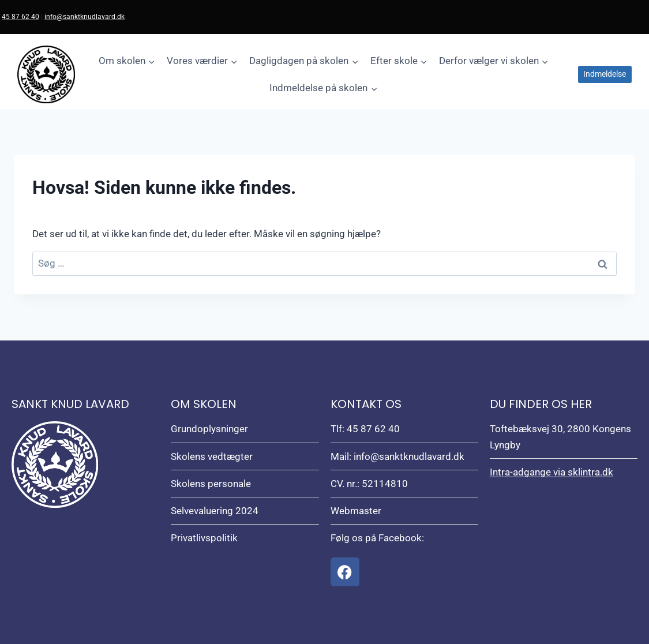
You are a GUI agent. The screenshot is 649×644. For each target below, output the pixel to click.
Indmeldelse (605, 74)
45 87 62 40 (20, 17)
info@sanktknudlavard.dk (85, 17)
